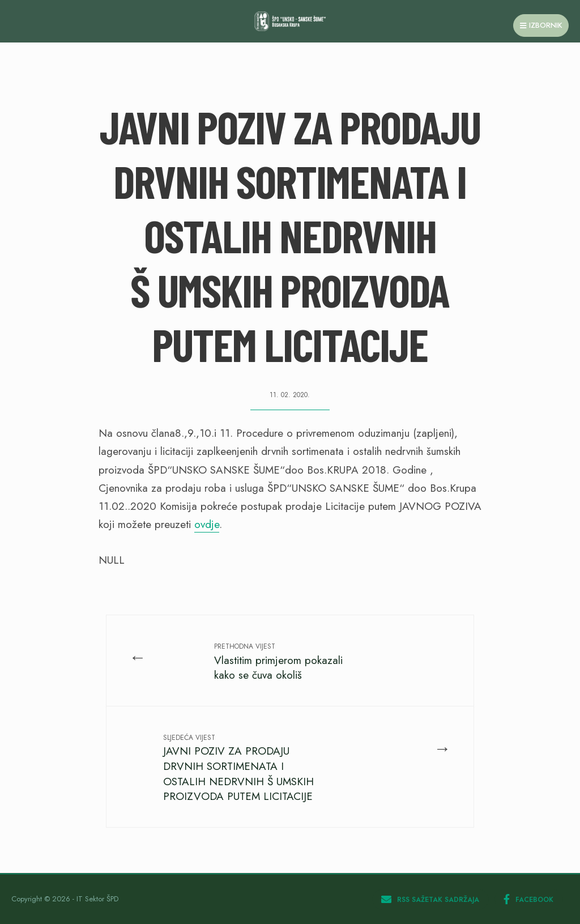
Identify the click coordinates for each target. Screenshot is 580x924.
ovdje (207, 524)
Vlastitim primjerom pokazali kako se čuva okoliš (278, 662)
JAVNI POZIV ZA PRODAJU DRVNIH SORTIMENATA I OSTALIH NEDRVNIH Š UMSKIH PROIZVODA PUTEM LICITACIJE (238, 768)
